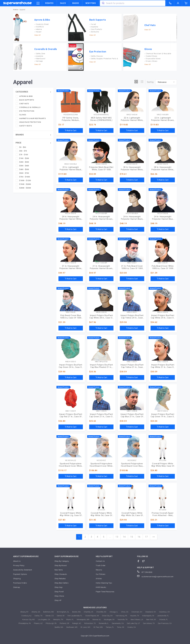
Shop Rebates (60, 579)
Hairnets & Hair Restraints (32, 118)
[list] (142, 82)
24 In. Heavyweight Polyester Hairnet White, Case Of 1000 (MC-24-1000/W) (71, 218)
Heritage (39, 61)
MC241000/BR (101, 213)
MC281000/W (163, 164)
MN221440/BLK (71, 164)
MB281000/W (101, 312)
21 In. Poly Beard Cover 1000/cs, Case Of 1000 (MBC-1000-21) (132, 267)
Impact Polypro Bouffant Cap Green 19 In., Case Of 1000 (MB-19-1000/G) (163, 415)
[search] (103, 3)
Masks (76, 3)
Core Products (96, 29)
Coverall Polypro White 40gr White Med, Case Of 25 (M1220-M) (163, 465)
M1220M (163, 460)
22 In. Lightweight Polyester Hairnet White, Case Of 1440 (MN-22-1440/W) (132, 119)
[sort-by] (166, 82)
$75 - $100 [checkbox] (24, 155)
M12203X (101, 510)
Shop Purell (59, 592)
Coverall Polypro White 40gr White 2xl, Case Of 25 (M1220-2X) (132, 514)
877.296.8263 (145, 572)
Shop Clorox (59, 596)
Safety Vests (26, 126)
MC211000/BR (101, 263)
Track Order (101, 565)
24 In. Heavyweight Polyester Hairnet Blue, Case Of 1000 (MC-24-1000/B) (163, 218)
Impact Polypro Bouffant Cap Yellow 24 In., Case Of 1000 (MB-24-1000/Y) (132, 317)
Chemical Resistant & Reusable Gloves (158, 54)
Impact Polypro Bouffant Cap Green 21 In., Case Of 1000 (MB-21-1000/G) (101, 415)
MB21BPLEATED (101, 362)
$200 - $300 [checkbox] (24, 162)
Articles (99, 579)
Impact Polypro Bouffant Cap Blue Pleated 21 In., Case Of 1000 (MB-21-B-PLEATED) (101, 366)
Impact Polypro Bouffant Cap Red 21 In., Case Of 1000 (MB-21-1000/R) (71, 415)
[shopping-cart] (186, 3)
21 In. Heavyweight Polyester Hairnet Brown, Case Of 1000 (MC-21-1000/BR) (101, 267)
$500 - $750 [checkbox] (24, 173)
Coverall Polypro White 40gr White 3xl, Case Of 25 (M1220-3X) (101, 514)
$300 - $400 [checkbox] (24, 166)
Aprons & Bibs (42, 20)
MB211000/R (71, 411)
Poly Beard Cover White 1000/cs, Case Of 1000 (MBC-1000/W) (163, 267)
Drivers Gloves (151, 61)
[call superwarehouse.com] (170, 3)
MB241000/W (163, 312)
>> (154, 537)
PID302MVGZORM (71, 115)
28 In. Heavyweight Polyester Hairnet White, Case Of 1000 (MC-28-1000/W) (163, 168)
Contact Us (100, 561)
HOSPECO (40, 27)
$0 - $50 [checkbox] (23, 147)
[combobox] (133, 3)
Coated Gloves (151, 56)
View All (37, 35)
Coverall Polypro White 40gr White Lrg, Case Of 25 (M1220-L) (71, 514)
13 (117, 537)
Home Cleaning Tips (104, 583)
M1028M (163, 510)
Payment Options (20, 574)
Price (18, 143)
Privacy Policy (19, 565)
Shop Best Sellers (62, 583)
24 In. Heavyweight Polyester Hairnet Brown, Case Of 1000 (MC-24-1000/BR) (101, 218)
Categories (22, 92)
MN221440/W (132, 115)
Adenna (39, 29)
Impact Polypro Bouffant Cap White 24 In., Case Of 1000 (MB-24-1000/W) (163, 317)
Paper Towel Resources (105, 592)
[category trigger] (38, 3)
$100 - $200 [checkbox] (24, 158)
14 (124, 537)
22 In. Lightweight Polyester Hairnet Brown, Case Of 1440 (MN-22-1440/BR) (163, 119)
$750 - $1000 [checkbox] (25, 177)
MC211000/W (71, 263)
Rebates (49, 3)
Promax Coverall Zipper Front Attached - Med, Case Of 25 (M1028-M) (163, 514)
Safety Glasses (97, 56)
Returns (99, 570)
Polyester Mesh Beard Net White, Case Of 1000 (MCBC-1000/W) (101, 168)
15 (132, 537)
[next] (174, 42)
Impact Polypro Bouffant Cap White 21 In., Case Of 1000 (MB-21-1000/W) (163, 366)
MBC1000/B (71, 312)
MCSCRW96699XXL (101, 115)
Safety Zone (40, 54)
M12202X (132, 510)
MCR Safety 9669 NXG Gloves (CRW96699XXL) (101, 119)
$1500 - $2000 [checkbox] (25, 184)
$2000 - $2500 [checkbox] (25, 188)
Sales (63, 3)
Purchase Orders (20, 583)
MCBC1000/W (101, 164)
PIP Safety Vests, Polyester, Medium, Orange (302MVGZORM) (71, 119)
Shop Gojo (59, 587)
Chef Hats (150, 25)
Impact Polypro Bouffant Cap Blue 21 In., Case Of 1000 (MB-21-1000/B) (132, 415)
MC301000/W (132, 164)
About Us (17, 561)
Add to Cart (71, 130)
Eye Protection (98, 52)
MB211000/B (132, 411)
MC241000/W (71, 213)
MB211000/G (101, 411)
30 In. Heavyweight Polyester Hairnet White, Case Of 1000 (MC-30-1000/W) (132, 168)
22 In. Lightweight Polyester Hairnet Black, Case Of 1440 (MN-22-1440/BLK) (71, 168)
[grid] (136, 82)
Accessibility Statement (23, 570)
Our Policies (101, 574)
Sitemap (17, 587)
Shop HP (58, 600)
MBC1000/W (163, 263)
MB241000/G (71, 362)
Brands (20, 135)
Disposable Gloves (153, 59)
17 (146, 537)
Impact (38, 32)
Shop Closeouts (61, 574)
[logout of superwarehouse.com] (178, 3)
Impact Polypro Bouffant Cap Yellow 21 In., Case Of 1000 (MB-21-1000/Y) (132, 366)
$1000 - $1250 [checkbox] (25, 180)
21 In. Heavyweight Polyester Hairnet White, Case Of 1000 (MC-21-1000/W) (71, 267)
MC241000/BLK (132, 213)
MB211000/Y (132, 362)
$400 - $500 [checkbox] (24, 169)
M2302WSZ (101, 460)
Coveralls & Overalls (46, 49)
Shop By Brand (61, 565)
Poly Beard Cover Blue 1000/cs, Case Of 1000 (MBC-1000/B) (71, 317)
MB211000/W (163, 362)
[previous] (16, 42)
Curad (93, 24)
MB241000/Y (132, 312)
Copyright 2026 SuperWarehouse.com (95, 636)
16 (139, 537)
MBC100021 (132, 263)
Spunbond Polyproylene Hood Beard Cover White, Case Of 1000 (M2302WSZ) (101, 465)
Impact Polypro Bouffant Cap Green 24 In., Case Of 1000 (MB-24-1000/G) (71, 366)
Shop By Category (62, 561)
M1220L (71, 510)
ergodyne (94, 27)
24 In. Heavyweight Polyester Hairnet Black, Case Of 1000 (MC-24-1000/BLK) (132, 218)
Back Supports (98, 20)
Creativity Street (42, 24)
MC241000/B (163, 213)
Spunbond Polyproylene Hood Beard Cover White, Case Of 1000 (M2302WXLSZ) (71, 465)
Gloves (148, 49)
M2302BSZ (132, 460)
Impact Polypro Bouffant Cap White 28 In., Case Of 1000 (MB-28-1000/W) (101, 317)
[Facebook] (140, 561)
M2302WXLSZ (71, 460)
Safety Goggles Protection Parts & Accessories (104, 59)
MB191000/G (163, 411)
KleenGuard (40, 59)
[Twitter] (145, 561)
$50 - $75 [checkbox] (23, 151)
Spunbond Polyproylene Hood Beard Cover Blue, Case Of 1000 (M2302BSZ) (132, 465)
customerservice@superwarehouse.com (155, 577)
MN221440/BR (163, 115)
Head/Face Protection (30, 122)
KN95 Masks (101, 587)
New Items (91, 3)
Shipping (17, 579)
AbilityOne (95, 32)
